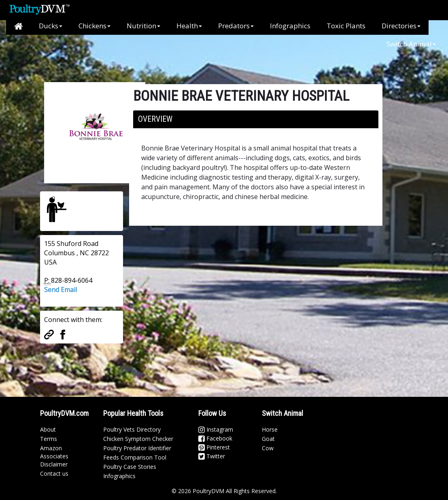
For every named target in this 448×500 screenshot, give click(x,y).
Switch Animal (411, 44)
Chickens (94, 26)
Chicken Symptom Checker (138, 439)
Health (189, 26)
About (48, 429)
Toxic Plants (346, 26)
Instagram (216, 429)
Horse (270, 429)
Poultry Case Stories (130, 467)
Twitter (212, 456)
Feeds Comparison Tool (135, 457)
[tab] (256, 119)
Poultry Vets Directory (132, 429)
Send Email (61, 290)
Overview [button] (155, 119)
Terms (49, 439)
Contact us (54, 474)
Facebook (215, 438)
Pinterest (214, 447)
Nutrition (143, 26)
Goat (268, 439)
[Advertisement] (175, 53)
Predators (236, 26)
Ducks (51, 26)
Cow (268, 448)
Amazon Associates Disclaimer (54, 456)
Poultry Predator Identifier (137, 448)
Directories (401, 26)
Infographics (290, 26)
